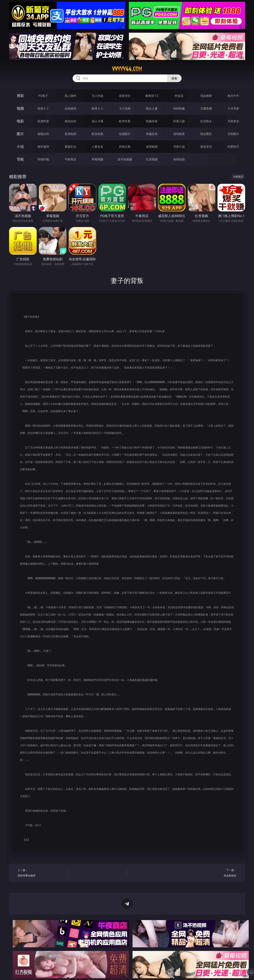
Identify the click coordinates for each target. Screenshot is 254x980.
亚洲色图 (70, 134)
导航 (20, 159)
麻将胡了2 (152, 96)
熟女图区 (206, 134)
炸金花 (179, 96)
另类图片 (233, 134)
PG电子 (43, 96)
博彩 (20, 96)
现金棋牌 (206, 96)
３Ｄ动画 (125, 108)
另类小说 (179, 147)
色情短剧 (179, 159)
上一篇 (41, 873)
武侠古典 (125, 147)
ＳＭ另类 (233, 108)
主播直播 (206, 108)
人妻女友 (97, 147)
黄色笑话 (206, 147)
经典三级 (179, 121)
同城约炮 (43, 159)
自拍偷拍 (70, 108)
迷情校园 (152, 147)
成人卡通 (97, 121)
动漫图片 (125, 134)
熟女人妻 (152, 108)
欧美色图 (97, 134)
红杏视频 (152, 159)
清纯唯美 (179, 134)
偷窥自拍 (43, 134)
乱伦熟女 (206, 121)
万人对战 (97, 96)
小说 (20, 146)
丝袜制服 (179, 108)
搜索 (174, 78)
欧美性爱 (125, 121)
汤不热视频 (125, 159)
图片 (20, 134)
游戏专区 (125, 96)
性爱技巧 (233, 147)
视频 (20, 108)
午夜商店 (70, 159)
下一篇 (213, 873)
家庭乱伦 (70, 147)
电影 (20, 121)
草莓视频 (97, 159)
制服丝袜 (152, 121)
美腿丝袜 (152, 134)
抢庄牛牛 (233, 96)
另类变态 (233, 121)
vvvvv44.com (127, 69)
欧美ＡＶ (97, 108)
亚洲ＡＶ (43, 108)
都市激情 (43, 147)
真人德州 (70, 96)
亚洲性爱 (43, 121)
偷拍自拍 (70, 121)
